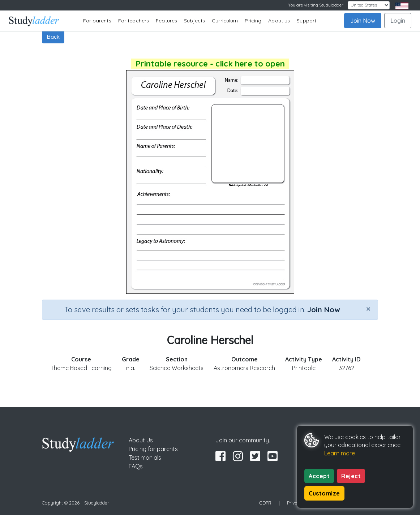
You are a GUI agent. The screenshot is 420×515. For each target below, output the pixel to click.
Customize (324, 493)
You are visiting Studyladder (316, 5)
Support (307, 21)
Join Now (363, 21)
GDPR (265, 503)
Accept (319, 476)
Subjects (194, 21)
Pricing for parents (153, 449)
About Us (141, 440)
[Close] (368, 309)
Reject (351, 476)
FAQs (136, 466)
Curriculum (225, 21)
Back (53, 37)
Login (398, 21)
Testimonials (145, 458)
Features (166, 21)
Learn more (340, 453)
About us (279, 21)
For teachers (134, 21)
